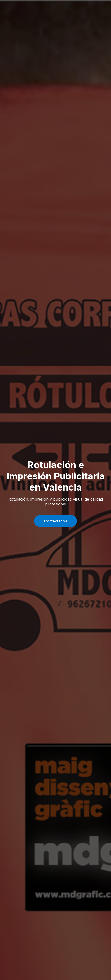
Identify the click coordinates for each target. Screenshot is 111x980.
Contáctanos (55, 521)
